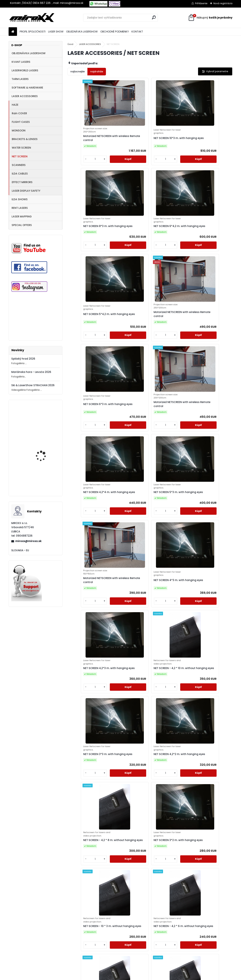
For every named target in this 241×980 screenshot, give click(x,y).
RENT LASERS (20, 208)
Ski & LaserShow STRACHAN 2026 (33, 385)
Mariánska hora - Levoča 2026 (31, 372)
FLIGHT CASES (21, 122)
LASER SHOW (56, 32)
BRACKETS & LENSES (25, 139)
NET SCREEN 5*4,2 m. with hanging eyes (88, 244)
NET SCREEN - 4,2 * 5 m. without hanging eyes (127, 646)
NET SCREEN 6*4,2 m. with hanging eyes (211, 143)
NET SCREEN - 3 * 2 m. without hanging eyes (148, 846)
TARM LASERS (20, 79)
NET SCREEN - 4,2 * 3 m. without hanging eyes (168, 746)
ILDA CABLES (20, 174)
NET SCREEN (20, 156)
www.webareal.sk (134, 977)
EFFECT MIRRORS (22, 182)
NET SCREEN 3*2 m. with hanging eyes (128, 545)
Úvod (70, 44)
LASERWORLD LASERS (25, 70)
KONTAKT (137, 32)
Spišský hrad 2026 (23, 359)
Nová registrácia (223, 3)
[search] (154, 17)
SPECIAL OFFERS (22, 225)
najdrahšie (97, 72)
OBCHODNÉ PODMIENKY (115, 32)
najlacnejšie (78, 72)
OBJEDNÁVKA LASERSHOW (82, 32)
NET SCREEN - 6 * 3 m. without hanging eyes (168, 646)
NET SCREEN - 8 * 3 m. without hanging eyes (86, 646)
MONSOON (19, 130)
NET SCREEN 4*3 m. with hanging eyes (210, 345)
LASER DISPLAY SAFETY (26, 191)
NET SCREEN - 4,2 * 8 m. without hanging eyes (86, 546)
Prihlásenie (201, 3)
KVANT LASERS (21, 62)
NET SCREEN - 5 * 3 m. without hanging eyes (86, 746)
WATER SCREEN (21, 148)
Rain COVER (19, 113)
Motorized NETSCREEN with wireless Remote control (43, 426)
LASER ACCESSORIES (25, 96)
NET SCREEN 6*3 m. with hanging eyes (169, 244)
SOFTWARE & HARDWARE (27, 88)
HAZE (15, 105)
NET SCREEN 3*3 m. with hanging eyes (169, 445)
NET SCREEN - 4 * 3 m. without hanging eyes (127, 746)
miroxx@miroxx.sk (28, 541)
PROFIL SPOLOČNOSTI (33, 32)
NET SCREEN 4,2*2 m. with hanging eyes (211, 445)
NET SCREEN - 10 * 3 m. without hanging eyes (168, 546)
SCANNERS (19, 165)
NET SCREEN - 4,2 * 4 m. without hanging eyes (210, 646)
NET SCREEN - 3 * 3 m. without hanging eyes (209, 746)
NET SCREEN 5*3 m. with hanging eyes (128, 345)
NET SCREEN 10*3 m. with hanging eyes (128, 143)
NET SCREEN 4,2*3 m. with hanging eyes (88, 445)
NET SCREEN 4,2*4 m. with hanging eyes (88, 345)
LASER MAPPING (22, 216)
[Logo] (32, 18)
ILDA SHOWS (20, 199)
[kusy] (77, 170)
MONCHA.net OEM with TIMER (44, 484)
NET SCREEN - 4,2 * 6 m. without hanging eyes (210, 546)
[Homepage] (13, 32)
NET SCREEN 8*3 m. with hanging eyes (169, 143)
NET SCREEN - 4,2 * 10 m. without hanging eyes (128, 447)
